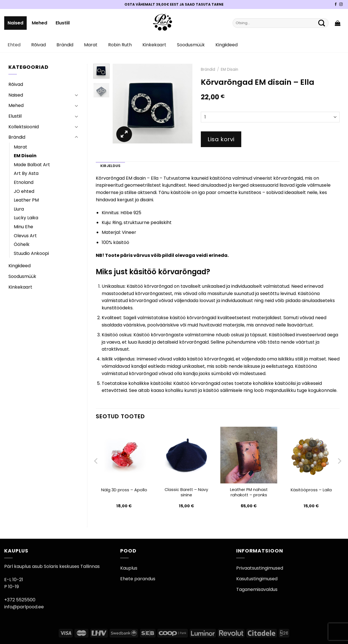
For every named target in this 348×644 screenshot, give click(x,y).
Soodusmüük (191, 45)
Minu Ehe (23, 227)
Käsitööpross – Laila (311, 490)
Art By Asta (26, 173)
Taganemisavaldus (257, 589)
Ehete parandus (138, 579)
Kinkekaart (154, 45)
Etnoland (24, 182)
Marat (91, 45)
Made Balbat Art (32, 165)
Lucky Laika (26, 218)
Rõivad (38, 45)
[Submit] (322, 23)
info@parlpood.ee (24, 607)
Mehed (39, 23)
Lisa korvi (221, 139)
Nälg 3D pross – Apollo (124, 490)
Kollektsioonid (24, 127)
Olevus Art (25, 236)
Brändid (65, 45)
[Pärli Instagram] (341, 4)
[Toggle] (76, 95)
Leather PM (26, 200)
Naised (15, 23)
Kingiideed (227, 45)
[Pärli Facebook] (336, 4)
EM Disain (25, 156)
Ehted (14, 45)
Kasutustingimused (257, 579)
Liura (19, 209)
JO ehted (24, 191)
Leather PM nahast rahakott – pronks (249, 492)
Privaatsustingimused (260, 568)
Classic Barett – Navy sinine (186, 492)
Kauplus (129, 568)
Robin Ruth (120, 45)
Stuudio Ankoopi (31, 253)
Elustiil (63, 23)
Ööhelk (22, 244)
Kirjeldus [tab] (110, 166)
